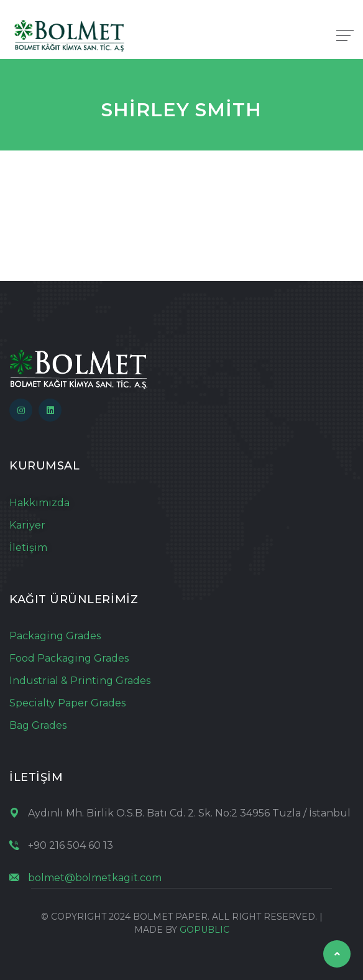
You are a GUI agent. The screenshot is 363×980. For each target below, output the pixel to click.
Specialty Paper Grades (67, 703)
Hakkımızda (39, 503)
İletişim (28, 548)
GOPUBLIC (204, 930)
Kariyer (27, 525)
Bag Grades (38, 725)
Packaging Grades (55, 636)
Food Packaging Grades (69, 658)
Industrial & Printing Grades (80, 681)
